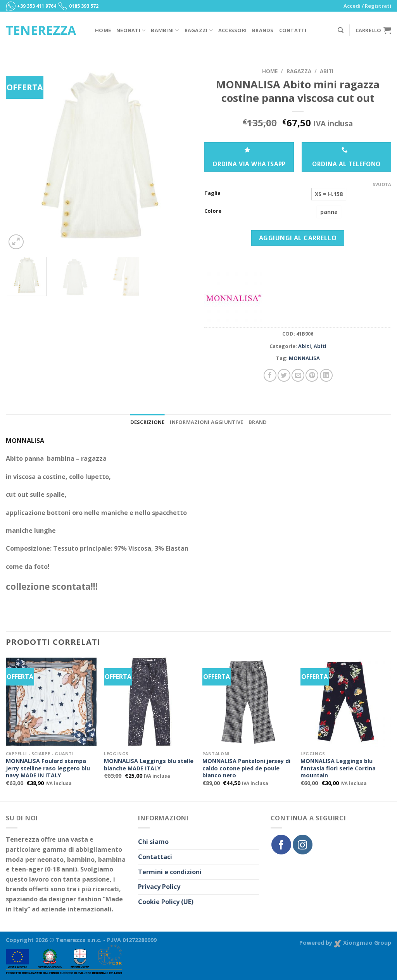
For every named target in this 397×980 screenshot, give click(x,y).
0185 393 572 (84, 6)
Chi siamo (153, 842)
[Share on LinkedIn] (326, 375)
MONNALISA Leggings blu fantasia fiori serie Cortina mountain (338, 768)
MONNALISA (304, 358)
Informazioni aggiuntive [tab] (206, 422)
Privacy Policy (159, 887)
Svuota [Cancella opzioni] (382, 184)
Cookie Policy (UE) (166, 902)
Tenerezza (41, 30)
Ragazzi (199, 30)
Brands (263, 30)
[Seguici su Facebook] (281, 844)
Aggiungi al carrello (298, 238)
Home (103, 30)
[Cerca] (341, 30)
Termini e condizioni (170, 872)
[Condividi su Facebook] (270, 375)
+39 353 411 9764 (37, 6)
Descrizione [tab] (148, 422)
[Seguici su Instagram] (302, 844)
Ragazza (299, 71)
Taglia (212, 193)
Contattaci (155, 857)
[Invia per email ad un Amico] (298, 375)
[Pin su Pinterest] (312, 375)
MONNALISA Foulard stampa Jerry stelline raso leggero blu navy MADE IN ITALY (48, 768)
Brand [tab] (258, 422)
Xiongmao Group (362, 943)
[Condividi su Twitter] (284, 375)
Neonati (131, 30)
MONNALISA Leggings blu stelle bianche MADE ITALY (149, 765)
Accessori (232, 30)
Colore (213, 211)
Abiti (327, 71)
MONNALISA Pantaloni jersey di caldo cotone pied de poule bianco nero (246, 768)
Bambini (165, 30)
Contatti (293, 30)
